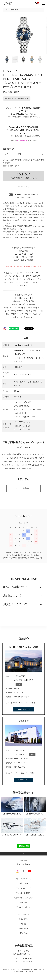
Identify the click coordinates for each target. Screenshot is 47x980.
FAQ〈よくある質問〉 (24, 893)
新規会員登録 (24, 919)
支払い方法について (23, 888)
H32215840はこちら (22, 426)
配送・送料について (23, 879)
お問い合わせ (24, 933)
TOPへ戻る (23, 854)
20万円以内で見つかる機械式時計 (17, 98)
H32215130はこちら (22, 422)
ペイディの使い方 (22, 140)
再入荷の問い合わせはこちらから (24, 176)
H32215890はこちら (22, 430)
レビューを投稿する (24, 488)
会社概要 (24, 902)
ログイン (24, 924)
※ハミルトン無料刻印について (25, 417)
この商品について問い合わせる (24, 196)
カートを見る (24, 928)
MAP (19, 684)
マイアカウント (23, 914)
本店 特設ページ (23, 780)
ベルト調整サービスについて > (31, 238)
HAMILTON (15, 10)
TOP (6, 10)
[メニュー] (43, 4)
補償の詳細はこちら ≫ (11, 166)
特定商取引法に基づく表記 (24, 898)
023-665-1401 (26, 298)
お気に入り (23, 187)
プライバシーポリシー (24, 907)
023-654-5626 (26, 254)
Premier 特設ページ (24, 709)
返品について (24, 883)
